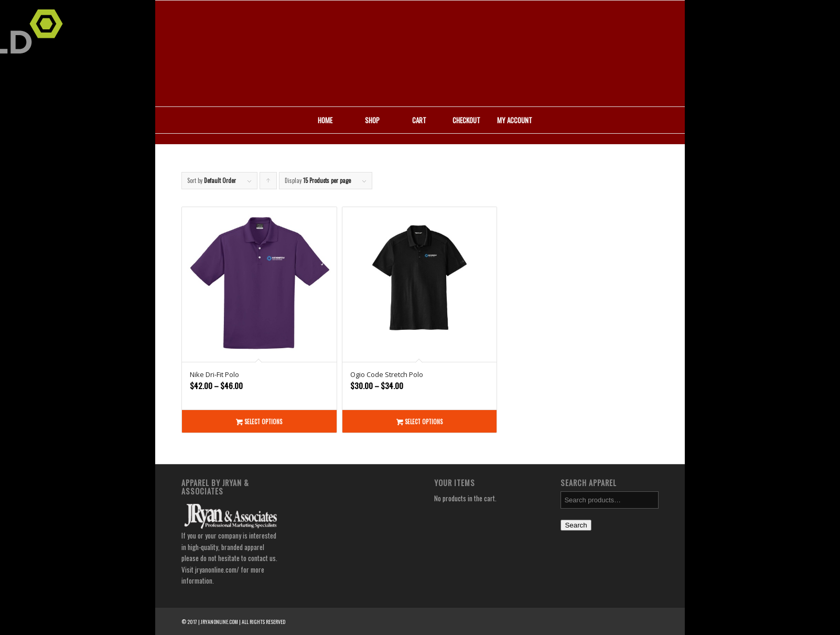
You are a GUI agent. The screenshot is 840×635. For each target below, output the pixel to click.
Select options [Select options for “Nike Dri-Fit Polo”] (259, 421)
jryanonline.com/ (217, 569)
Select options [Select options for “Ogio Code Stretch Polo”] (419, 421)
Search (576, 525)
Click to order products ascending (268, 183)
